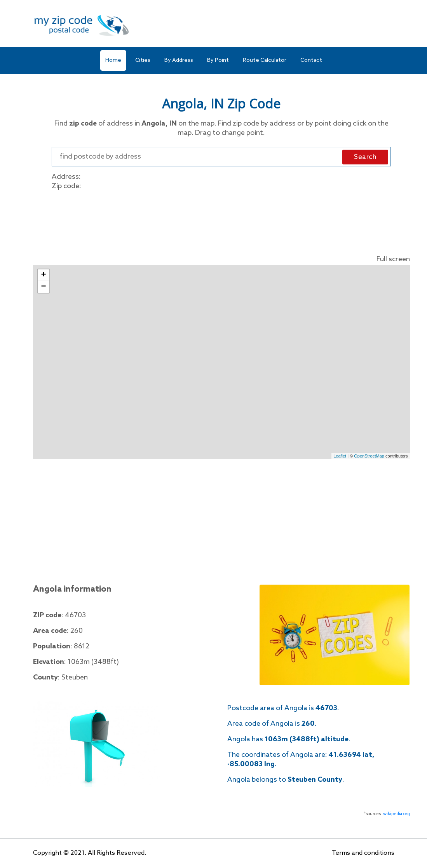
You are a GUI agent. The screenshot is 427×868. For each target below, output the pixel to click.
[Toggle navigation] (389, 25)
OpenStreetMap (369, 456)
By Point (218, 60)
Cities (143, 60)
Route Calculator (265, 60)
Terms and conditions (363, 853)
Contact (311, 60)
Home (113, 60)
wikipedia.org (396, 814)
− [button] (43, 287)
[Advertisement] (221, 221)
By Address (179, 60)
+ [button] (43, 275)
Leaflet (340, 456)
